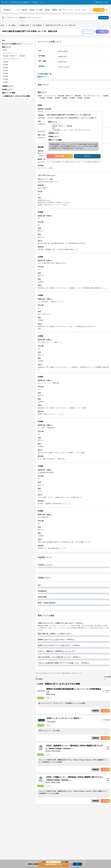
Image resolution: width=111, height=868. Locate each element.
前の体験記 (39, 678)
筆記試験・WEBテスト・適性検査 (14, 56)
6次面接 (5, 76)
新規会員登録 (60, 156)
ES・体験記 (12, 25)
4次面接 (5, 70)
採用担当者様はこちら (101, 2)
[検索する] (107, 10)
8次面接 (5, 82)
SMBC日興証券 (37, 25)
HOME (2, 25)
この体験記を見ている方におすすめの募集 (16, 96)
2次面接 (5, 65)
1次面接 (5, 62)
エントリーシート (9, 53)
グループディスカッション (12, 59)
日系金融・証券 (24, 25)
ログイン (87, 156)
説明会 (5, 50)
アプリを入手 (103, 18)
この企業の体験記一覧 (45, 74)
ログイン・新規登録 (99, 10)
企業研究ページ (43, 77)
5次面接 (5, 73)
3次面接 (5, 68)
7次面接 (5, 79)
